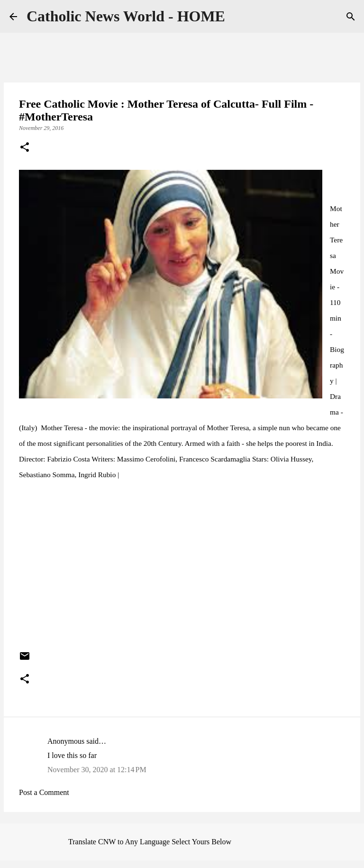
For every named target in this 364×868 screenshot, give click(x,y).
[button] (25, 148)
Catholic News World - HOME (126, 16)
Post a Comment (44, 792)
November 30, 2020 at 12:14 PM (97, 770)
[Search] (351, 17)
